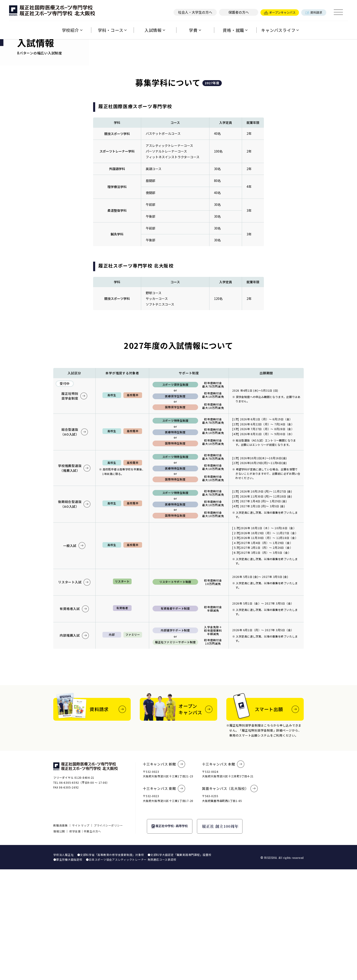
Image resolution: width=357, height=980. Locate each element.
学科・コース (112, 30)
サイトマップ (81, 936)
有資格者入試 (74, 720)
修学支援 (75, 942)
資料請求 (314, 12)
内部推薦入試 (74, 746)
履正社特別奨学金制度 (74, 506)
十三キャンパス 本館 (223, 875)
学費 (195, 30)
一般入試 (74, 656)
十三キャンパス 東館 (164, 899)
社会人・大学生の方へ (195, 12)
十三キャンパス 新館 (164, 875)
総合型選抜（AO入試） (74, 542)
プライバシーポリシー (108, 936)
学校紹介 (72, 30)
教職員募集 (61, 936)
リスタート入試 (74, 693)
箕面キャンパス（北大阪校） (230, 899)
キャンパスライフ (280, 30)
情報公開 (59, 942)
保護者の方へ (239, 12)
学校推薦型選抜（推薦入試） (74, 578)
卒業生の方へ (93, 942)
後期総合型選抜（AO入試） (74, 615)
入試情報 (155, 30)
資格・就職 (235, 30)
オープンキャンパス (280, 12)
